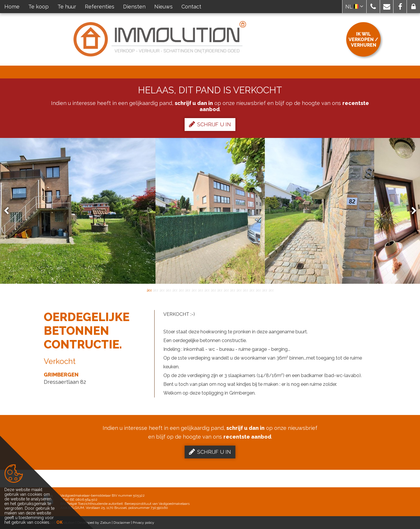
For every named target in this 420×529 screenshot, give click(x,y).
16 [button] (245, 290)
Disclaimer (122, 523)
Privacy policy (143, 523)
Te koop (38, 7)
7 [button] (188, 290)
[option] (210, 211)
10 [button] (207, 290)
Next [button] (411, 211)
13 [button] (226, 290)
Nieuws (163, 7)
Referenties (100, 7)
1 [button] (149, 290)
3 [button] (162, 290)
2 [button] (155, 290)
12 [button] (220, 290)
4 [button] (168, 290)
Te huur (67, 7)
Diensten (134, 7)
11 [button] (213, 290)
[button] (373, 7)
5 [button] (175, 290)
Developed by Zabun (94, 523)
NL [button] (354, 7)
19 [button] (265, 290)
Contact (191, 7)
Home (12, 7)
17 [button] (252, 290)
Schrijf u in (210, 124)
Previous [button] (9, 211)
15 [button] (239, 290)
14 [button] (232, 290)
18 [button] (258, 290)
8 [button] (194, 290)
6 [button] (181, 290)
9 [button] (200, 290)
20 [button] (271, 290)
